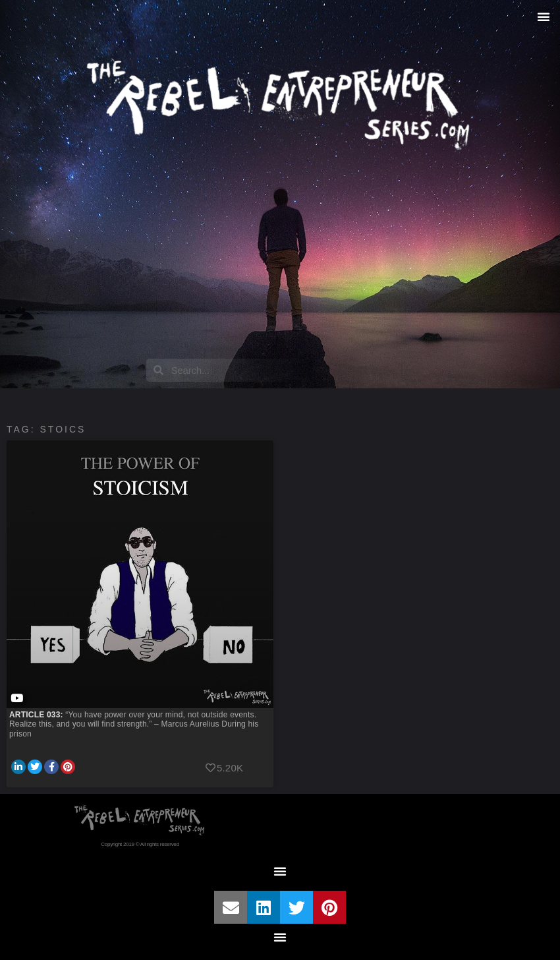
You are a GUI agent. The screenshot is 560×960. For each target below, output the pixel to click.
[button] (544, 16)
